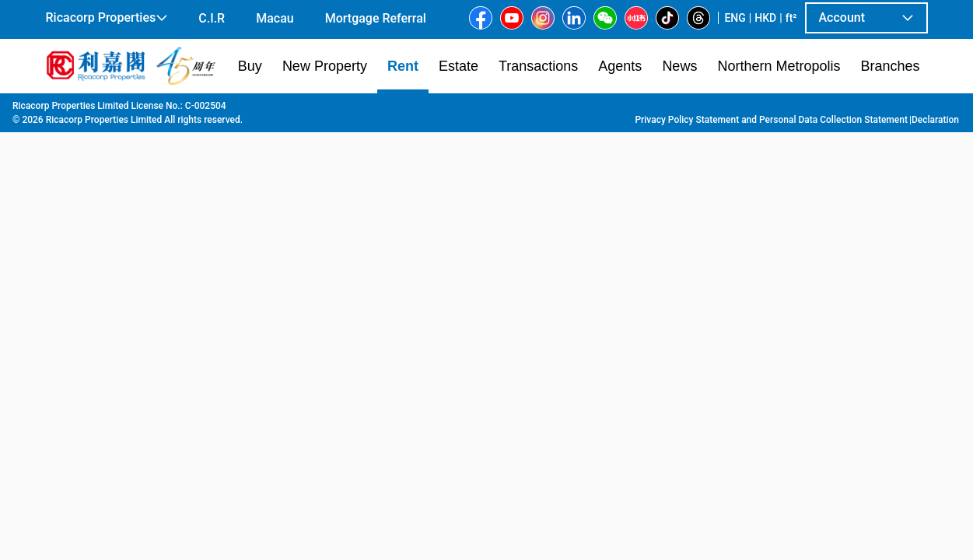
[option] (81, 324)
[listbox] (464, 326)
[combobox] (374, 129)
